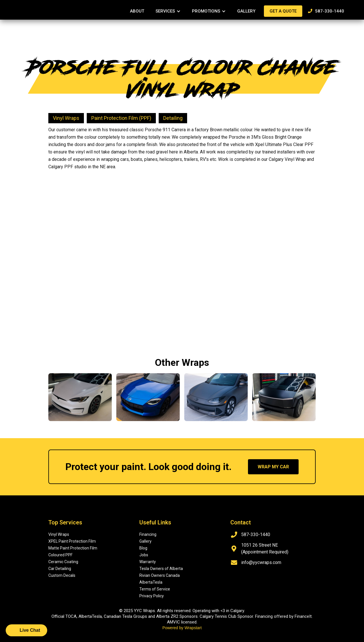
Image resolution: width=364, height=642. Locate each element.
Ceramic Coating (63, 562)
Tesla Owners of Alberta (161, 569)
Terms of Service (155, 589)
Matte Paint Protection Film (73, 548)
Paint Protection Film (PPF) (121, 118)
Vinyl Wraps (66, 118)
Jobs (144, 555)
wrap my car (273, 467)
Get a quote (283, 11)
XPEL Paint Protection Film (72, 541)
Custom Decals (62, 575)
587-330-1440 (326, 11)
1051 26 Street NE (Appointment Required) (265, 548)
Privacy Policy (152, 596)
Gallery (246, 11)
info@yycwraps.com (261, 562)
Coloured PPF (60, 555)
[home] (40, 7)
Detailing (173, 118)
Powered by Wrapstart (182, 628)
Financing (148, 534)
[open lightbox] (114, 179)
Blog (143, 548)
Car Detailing (60, 569)
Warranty (148, 562)
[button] (168, 11)
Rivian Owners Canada (160, 575)
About (137, 11)
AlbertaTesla (151, 582)
